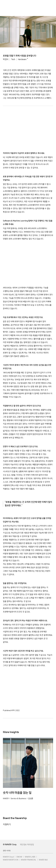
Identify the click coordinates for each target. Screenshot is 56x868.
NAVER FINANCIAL (28, 860)
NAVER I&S (43, 860)
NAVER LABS (30, 857)
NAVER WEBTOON (11, 860)
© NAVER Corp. (10, 844)
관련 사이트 (7, 851)
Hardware (22, 59)
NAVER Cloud (8, 857)
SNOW (19, 857)
